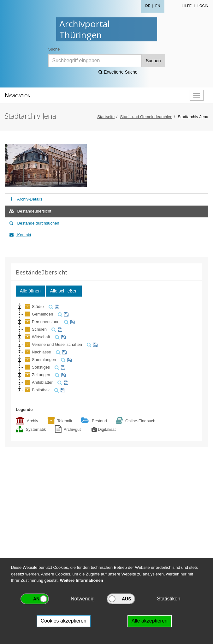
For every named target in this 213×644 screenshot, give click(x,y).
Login (203, 6)
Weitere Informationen (82, 580)
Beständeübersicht (30, 211)
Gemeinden (38, 314)
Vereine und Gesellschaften (53, 344)
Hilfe (187, 6)
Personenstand (41, 322)
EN (158, 6)
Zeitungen (37, 375)
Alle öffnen (30, 291)
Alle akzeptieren (150, 621)
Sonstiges (37, 367)
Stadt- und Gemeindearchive (146, 117)
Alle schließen (64, 291)
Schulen (35, 329)
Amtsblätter (38, 382)
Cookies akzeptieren (64, 621)
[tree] (106, 348)
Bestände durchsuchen (34, 223)
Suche (54, 49)
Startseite (106, 117)
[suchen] (50, 307)
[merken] (56, 307)
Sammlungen (40, 360)
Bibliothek (37, 390)
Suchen (153, 61)
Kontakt (20, 235)
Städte (34, 307)
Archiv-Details (25, 199)
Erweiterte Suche (118, 72)
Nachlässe (37, 352)
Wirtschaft (37, 337)
